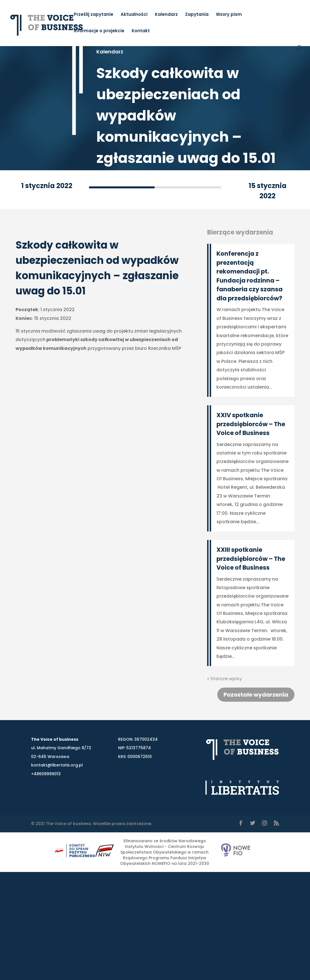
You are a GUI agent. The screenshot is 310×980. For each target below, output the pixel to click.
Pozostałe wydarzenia (256, 695)
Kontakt (141, 31)
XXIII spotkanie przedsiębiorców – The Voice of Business (251, 559)
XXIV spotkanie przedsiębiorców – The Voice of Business (251, 424)
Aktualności (134, 15)
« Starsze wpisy (225, 679)
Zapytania (197, 15)
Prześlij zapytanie (94, 15)
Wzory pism (229, 15)
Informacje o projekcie (99, 31)
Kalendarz (166, 15)
